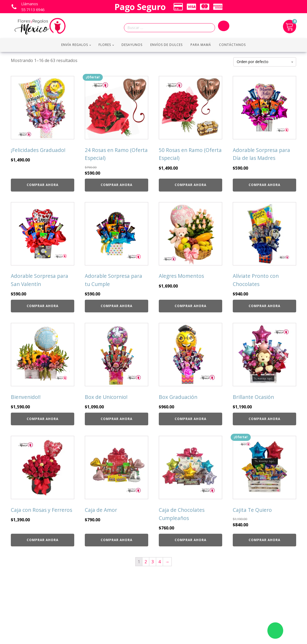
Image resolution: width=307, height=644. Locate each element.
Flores (105, 45)
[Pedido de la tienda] (265, 62)
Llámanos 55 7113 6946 (33, 7)
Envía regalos (75, 45)
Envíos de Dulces (166, 45)
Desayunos (132, 45)
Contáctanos (232, 45)
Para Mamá (201, 45)
